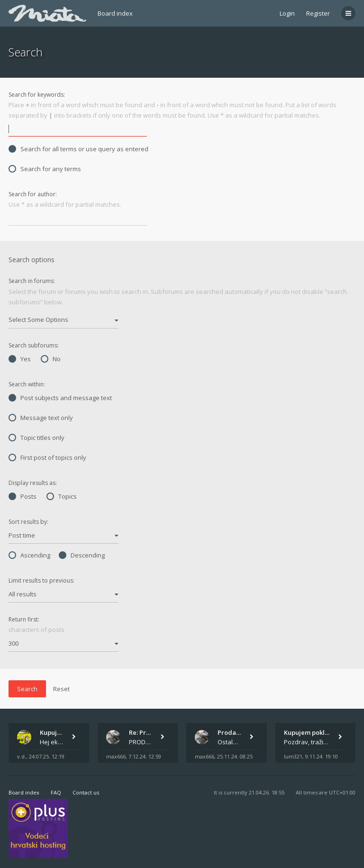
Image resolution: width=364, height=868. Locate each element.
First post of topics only (47, 457)
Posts (23, 496)
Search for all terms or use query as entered (78, 149)
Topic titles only (36, 438)
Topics (62, 496)
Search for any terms (45, 169)
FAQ (56, 792)
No (51, 359)
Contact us (86, 792)
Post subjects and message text (60, 398)
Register (318, 13)
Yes (20, 359)
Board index (115, 13)
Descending (82, 555)
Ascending (29, 555)
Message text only (41, 418)
